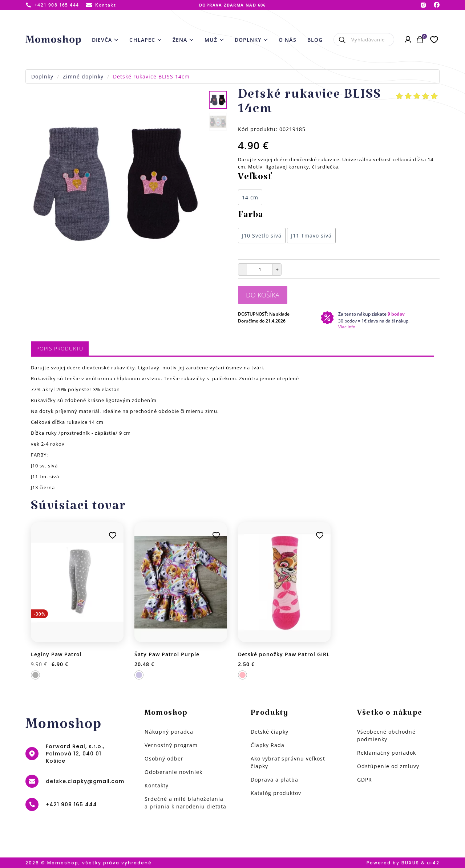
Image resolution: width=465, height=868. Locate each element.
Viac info (347, 327)
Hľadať (342, 40)
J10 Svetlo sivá (262, 236)
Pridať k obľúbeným (113, 535)
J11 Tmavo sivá (311, 236)
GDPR (365, 780)
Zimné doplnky (83, 76)
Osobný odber (164, 759)
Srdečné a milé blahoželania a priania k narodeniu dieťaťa (185, 803)
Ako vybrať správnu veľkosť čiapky (288, 762)
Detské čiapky (270, 732)
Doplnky (42, 76)
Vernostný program (171, 745)
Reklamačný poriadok (387, 753)
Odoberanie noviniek (173, 772)
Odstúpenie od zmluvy (388, 766)
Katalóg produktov (276, 793)
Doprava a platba (274, 780)
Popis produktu (60, 348)
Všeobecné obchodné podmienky (386, 735)
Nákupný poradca (169, 732)
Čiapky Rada (268, 745)
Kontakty (157, 785)
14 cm (250, 197)
